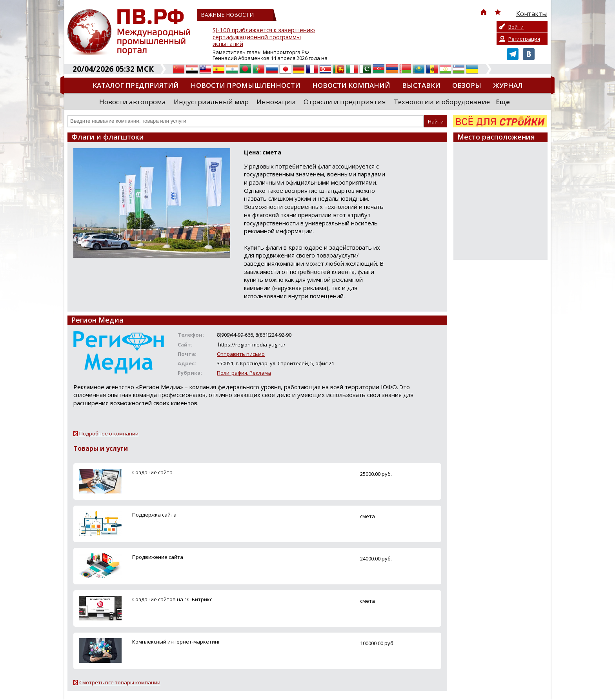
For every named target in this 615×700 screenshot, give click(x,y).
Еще (503, 102)
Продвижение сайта (158, 557)
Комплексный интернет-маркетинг (176, 642)
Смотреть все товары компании (120, 682)
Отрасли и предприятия (345, 102)
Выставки (421, 85)
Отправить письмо (241, 354)
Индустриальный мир (211, 102)
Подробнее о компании (109, 433)
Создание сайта (152, 472)
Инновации (276, 102)
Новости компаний (351, 85)
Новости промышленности (246, 85)
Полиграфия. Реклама (244, 373)
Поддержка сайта (154, 515)
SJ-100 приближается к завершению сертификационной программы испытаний (264, 37)
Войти (516, 27)
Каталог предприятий (136, 85)
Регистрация (524, 39)
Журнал (508, 85)
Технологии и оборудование (442, 102)
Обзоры (467, 85)
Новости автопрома (133, 102)
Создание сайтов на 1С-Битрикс (172, 599)
